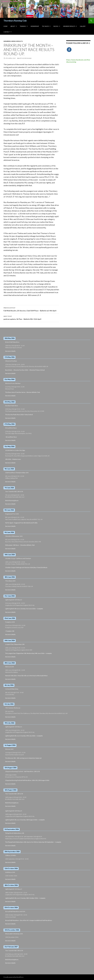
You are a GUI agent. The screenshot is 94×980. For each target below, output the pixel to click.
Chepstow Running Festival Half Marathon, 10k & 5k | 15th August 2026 (27, 780)
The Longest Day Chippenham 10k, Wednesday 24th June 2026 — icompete (28, 653)
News (13, 41)
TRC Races (45, 26)
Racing (56, 26)
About (13, 26)
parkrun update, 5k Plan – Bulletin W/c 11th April (31, 317)
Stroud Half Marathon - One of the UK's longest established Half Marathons (29, 920)
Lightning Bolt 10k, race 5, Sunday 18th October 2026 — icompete (25, 898)
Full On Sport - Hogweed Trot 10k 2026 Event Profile (21, 523)
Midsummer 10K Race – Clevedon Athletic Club (20, 545)
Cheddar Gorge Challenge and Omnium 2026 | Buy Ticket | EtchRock (26, 567)
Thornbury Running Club (15, 21)
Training (23, 26)
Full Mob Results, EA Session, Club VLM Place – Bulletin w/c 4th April (31, 309)
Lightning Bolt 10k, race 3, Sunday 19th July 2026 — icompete (24, 736)
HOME (5, 26)
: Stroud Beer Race (11, 437)
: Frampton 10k (10, 631)
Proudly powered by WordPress (14, 977)
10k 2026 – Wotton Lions (13, 459)
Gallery (83, 26)
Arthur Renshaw (25, 58)
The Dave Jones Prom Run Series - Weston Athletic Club (22, 392)
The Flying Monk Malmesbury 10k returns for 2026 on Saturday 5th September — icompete (33, 842)
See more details (10, 351)
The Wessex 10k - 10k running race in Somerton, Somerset (23, 758)
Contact (7, 32)
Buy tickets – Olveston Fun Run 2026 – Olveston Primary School (25, 370)
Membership (35, 26)
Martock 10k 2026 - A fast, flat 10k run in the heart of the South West (26, 676)
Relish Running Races (12, 500)
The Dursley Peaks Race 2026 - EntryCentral (19, 415)
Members (7, 41)
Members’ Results (69, 26)
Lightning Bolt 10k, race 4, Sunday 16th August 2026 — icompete (25, 820)
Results (19, 41)
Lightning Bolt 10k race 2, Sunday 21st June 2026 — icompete (24, 609)
